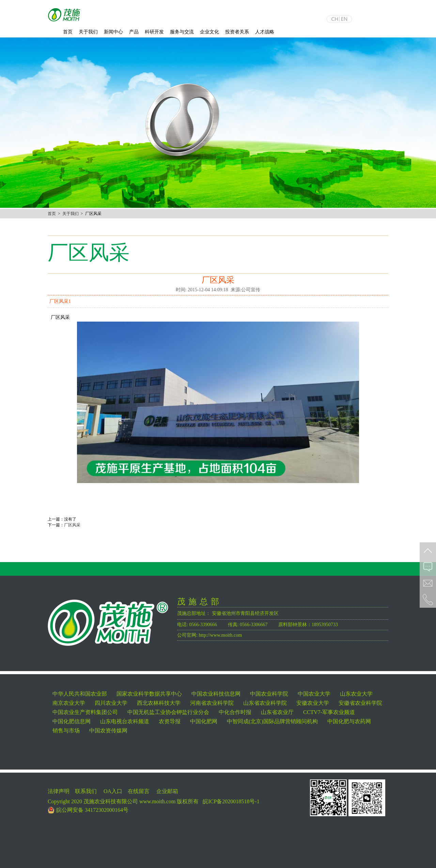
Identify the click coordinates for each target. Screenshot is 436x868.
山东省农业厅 (277, 712)
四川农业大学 (111, 703)
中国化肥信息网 (72, 721)
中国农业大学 (314, 694)
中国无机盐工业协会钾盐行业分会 (168, 712)
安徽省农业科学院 (360, 703)
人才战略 (265, 32)
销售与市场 (66, 731)
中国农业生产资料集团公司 (85, 712)
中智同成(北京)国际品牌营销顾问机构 (272, 721)
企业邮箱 (167, 791)
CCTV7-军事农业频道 (329, 712)
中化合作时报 (235, 712)
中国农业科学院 (269, 694)
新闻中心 (113, 32)
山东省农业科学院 (265, 703)
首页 (68, 32)
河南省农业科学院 (212, 703)
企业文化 (209, 32)
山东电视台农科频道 (125, 721)
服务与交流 (182, 32)
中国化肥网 (204, 721)
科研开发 (154, 32)
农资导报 (170, 721)
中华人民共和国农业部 (80, 694)
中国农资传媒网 (108, 731)
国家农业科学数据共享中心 (149, 694)
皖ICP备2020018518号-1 (231, 801)
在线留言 (139, 791)
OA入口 (113, 791)
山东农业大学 (356, 694)
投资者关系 (237, 32)
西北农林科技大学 (159, 703)
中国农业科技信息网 (216, 694)
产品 (134, 32)
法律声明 (59, 791)
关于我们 (88, 32)
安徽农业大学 (313, 703)
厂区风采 (72, 525)
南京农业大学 (69, 703)
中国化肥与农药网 (349, 721)
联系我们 (86, 791)
